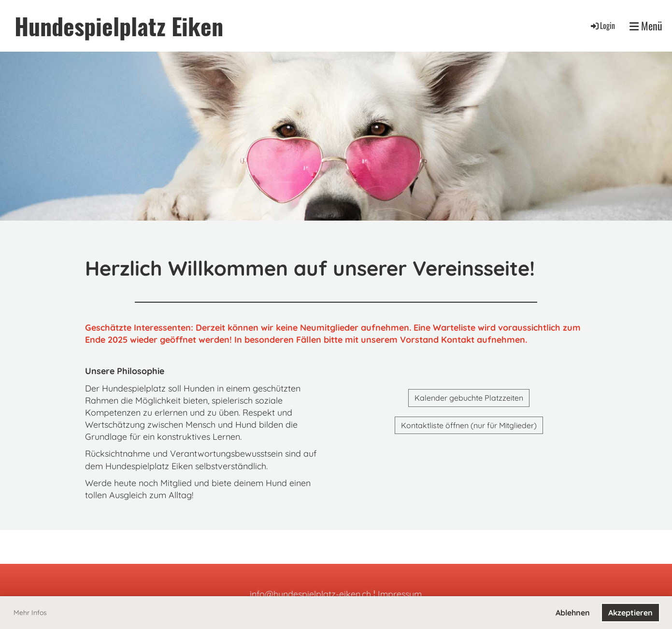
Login (602, 26)
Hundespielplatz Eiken (119, 26)
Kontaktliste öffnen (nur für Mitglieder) (469, 425)
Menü (646, 26)
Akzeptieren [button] (630, 613)
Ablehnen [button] (573, 613)
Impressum (400, 594)
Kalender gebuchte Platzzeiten (469, 398)
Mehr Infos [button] (30, 613)
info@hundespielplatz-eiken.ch (310, 594)
